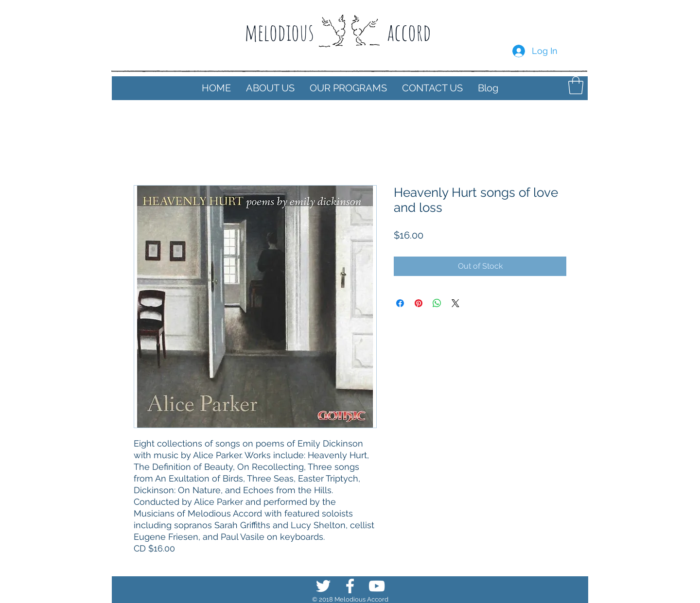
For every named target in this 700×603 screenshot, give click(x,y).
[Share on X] (455, 303)
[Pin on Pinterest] (419, 303)
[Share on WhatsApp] (437, 303)
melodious (279, 32)
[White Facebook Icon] (350, 586)
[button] (270, 88)
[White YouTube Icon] (377, 586)
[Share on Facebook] (400, 303)
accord (409, 32)
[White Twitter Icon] (323, 586)
